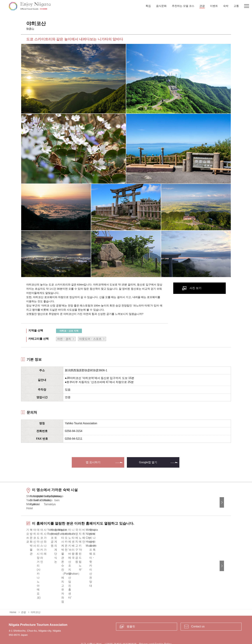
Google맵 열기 (148, 462)
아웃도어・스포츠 (90, 339)
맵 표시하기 (93, 462)
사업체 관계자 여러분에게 (120, 627)
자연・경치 (64, 339)
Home (13, 595)
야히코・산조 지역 (69, 331)
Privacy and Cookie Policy (155, 627)
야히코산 (36, 595)
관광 (23, 595)
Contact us (198, 609)
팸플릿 (131, 609)
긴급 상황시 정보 (91, 627)
